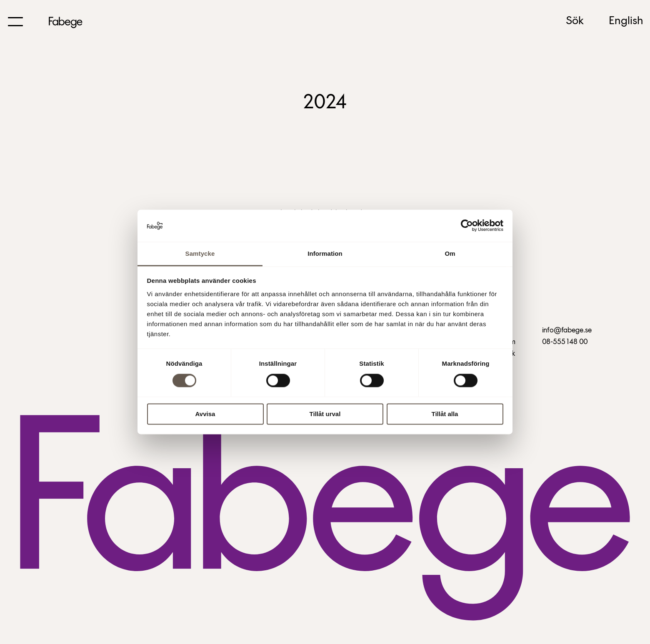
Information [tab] (325, 253)
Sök (575, 21)
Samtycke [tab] (200, 253)
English (626, 21)
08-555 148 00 (565, 342)
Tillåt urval (325, 414)
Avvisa (205, 414)
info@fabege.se (567, 331)
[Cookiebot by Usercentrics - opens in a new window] (467, 226)
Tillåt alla (445, 414)
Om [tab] (450, 253)
